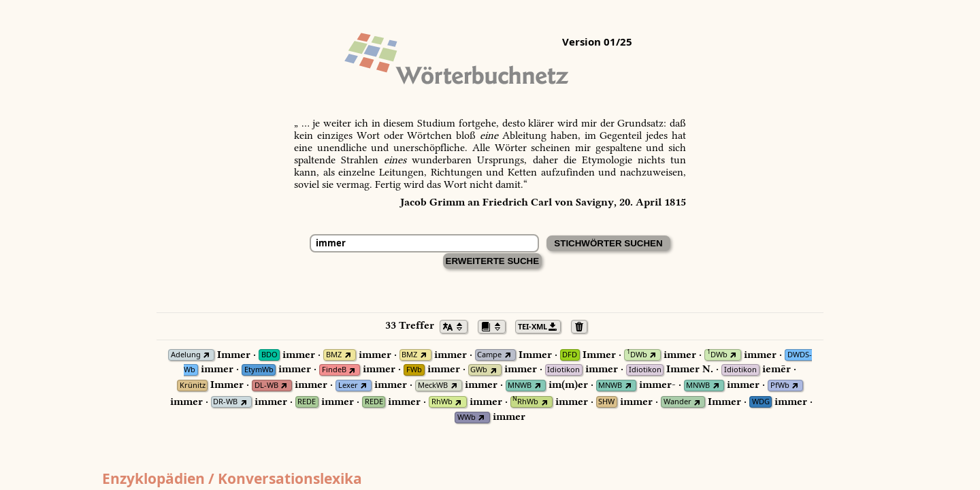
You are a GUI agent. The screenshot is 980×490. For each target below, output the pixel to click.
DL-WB (266, 386)
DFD (570, 355)
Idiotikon (563, 370)
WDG (761, 402)
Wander (677, 402)
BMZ (334, 355)
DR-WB (225, 402)
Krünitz (193, 386)
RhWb (442, 402)
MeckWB (433, 386)
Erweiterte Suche (493, 261)
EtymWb (259, 370)
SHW (606, 402)
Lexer (348, 386)
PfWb (780, 386)
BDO (269, 355)
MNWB (520, 386)
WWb (467, 418)
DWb (637, 355)
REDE (307, 402)
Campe (489, 355)
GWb (479, 370)
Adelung (186, 355)
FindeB (334, 370)
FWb (414, 370)
